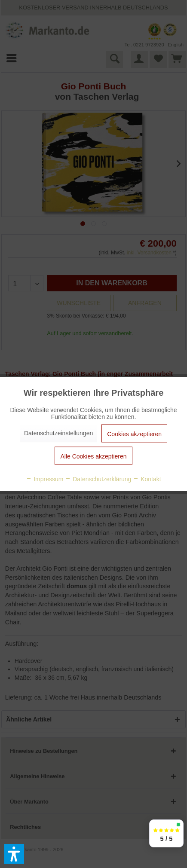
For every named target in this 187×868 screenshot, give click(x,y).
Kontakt (147, 479)
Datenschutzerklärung (98, 479)
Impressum (44, 479)
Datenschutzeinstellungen (58, 433)
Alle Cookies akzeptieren (93, 456)
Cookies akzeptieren (134, 434)
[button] (14, 854)
